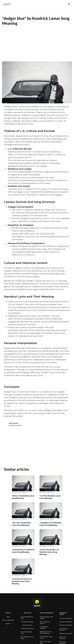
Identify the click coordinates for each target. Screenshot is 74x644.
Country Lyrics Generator (64, 627)
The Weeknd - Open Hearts (46, 636)
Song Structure (27, 623)
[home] (6, 4)
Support (8, 622)
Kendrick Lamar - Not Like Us (46, 616)
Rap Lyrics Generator (66, 620)
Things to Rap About (27, 627)
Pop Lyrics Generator (66, 623)
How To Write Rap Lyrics (26, 631)
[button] (69, 4)
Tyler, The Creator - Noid (46, 641)
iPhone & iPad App (8, 618)
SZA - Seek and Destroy (45, 621)
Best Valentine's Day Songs (27, 636)
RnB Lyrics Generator (66, 632)
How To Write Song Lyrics (27, 616)
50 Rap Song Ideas (27, 620)
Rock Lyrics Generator (63, 636)
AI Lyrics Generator (66, 617)
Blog (8, 615)
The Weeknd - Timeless (44, 626)
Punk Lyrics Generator (63, 641)
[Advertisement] (37, 43)
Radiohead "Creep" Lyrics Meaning (46, 631)
